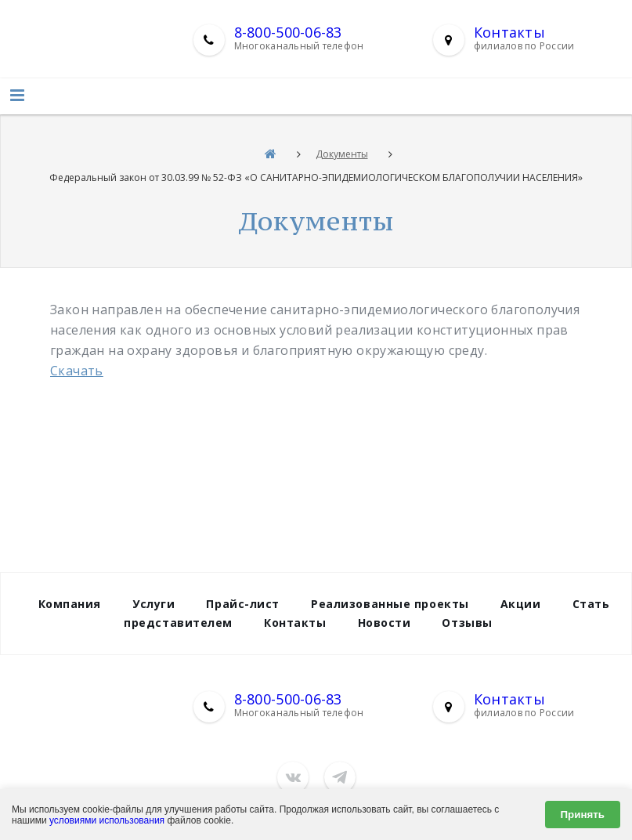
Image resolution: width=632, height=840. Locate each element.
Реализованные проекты (390, 604)
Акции (521, 604)
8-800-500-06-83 (288, 32)
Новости (385, 623)
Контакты (509, 32)
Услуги (153, 604)
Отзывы (467, 623)
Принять (583, 815)
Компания (70, 604)
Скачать (77, 371)
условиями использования (107, 820)
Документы (342, 154)
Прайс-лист (243, 604)
